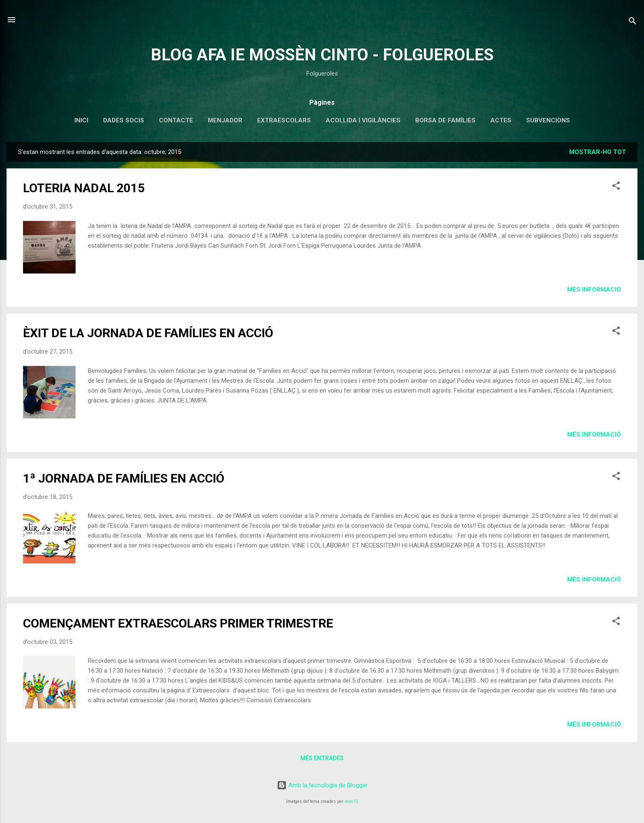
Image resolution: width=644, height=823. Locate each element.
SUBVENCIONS (548, 120)
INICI (81, 120)
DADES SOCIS (124, 120)
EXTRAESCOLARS (284, 120)
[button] (616, 187)
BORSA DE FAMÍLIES (445, 120)
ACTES (501, 120)
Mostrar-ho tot (598, 152)
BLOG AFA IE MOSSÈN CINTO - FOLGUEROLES (322, 55)
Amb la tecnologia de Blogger (322, 785)
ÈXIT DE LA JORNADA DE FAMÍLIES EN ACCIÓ (148, 333)
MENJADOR (225, 120)
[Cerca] (632, 22)
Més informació (594, 290)
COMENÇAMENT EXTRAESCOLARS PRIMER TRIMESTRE (178, 623)
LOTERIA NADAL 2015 (84, 188)
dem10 (351, 801)
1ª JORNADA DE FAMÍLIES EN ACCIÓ (124, 478)
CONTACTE (176, 120)
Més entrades (322, 758)
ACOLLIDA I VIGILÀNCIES (363, 120)
